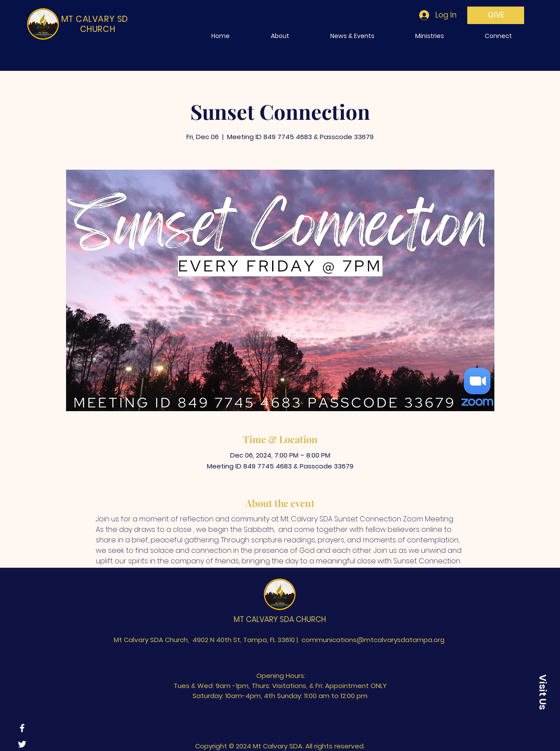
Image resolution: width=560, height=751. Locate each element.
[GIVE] (496, 15)
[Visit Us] (542, 692)
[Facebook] (22, 728)
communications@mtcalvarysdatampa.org (373, 640)
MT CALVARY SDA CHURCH (280, 619)
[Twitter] (22, 744)
